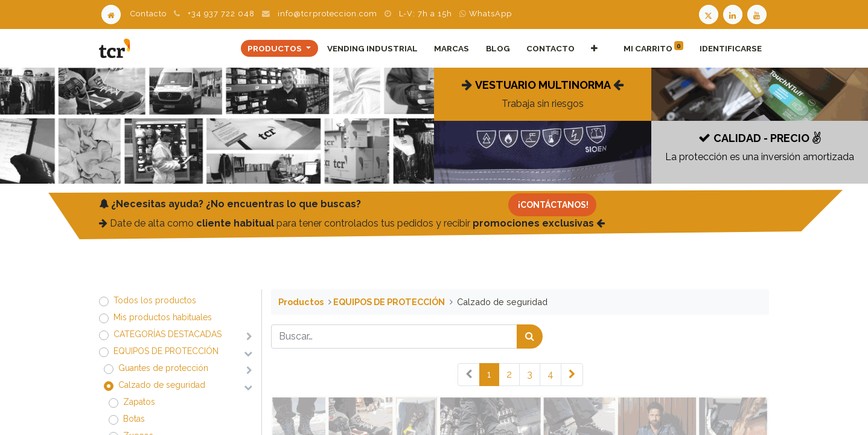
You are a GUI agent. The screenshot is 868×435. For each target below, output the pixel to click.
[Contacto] (552, 205)
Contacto (148, 14)
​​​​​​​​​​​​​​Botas (134, 419)
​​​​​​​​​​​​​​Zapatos (139, 402)
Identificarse (731, 48)
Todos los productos (155, 300)
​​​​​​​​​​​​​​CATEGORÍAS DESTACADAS (168, 334)
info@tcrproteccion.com (327, 14)
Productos (301, 302)
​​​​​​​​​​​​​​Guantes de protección (163, 368)
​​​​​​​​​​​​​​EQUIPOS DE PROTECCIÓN (166, 351)
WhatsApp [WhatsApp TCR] (486, 14)
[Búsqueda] (530, 337)
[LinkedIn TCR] (734, 14)
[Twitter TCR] (709, 14)
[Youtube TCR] (758, 14)
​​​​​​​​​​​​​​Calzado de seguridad (162, 385)
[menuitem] (373, 48)
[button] (594, 48)
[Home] (111, 14)
